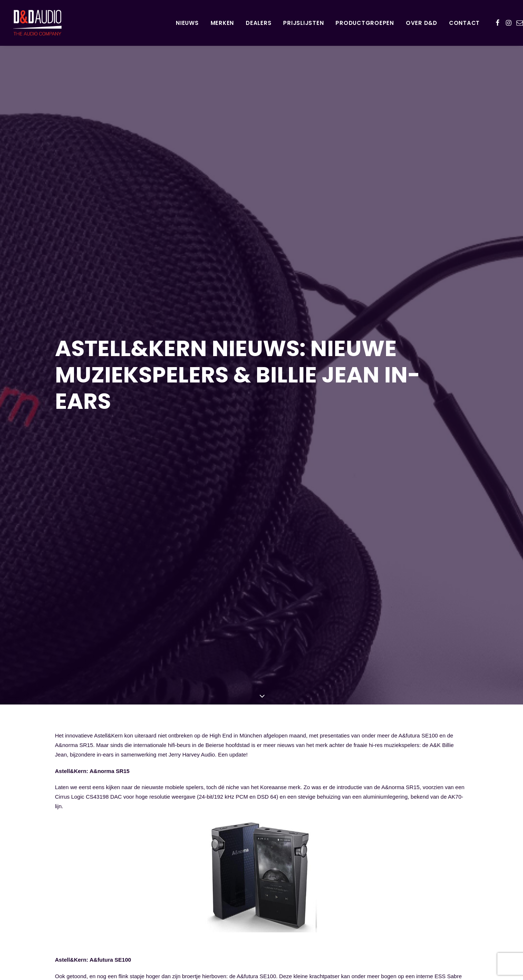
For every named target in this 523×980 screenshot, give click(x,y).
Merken (222, 23)
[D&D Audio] (24, 23)
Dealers (259, 23)
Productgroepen (365, 23)
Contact (464, 23)
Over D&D (422, 23)
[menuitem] (187, 23)
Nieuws (187, 23)
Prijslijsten (303, 23)
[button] (498, 23)
